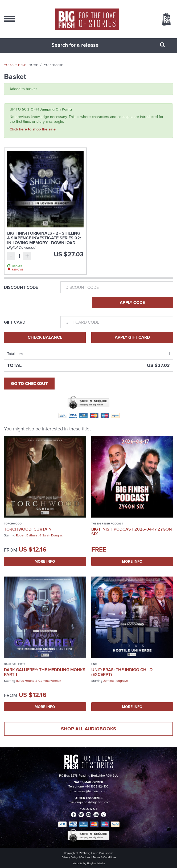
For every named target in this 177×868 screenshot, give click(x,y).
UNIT (94, 664)
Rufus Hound (25, 681)
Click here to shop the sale (33, 129)
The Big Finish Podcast (107, 524)
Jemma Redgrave (116, 681)
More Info (45, 561)
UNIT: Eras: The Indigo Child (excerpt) (122, 672)
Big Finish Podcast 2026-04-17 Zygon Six (132, 532)
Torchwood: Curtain (28, 529)
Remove (17, 269)
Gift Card (15, 322)
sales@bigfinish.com (93, 791)
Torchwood (13, 524)
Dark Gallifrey (15, 664)
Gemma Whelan (50, 681)
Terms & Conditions (105, 857)
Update (17, 266)
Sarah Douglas (53, 535)
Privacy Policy (70, 857)
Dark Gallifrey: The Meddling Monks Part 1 (45, 672)
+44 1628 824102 (97, 786)
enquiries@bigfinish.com (93, 802)
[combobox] (82, 45)
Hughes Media (96, 863)
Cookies (85, 857)
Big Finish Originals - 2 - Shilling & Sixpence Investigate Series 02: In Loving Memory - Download (44, 238)
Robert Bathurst (27, 535)
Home (33, 65)
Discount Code (21, 287)
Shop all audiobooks (88, 729)
